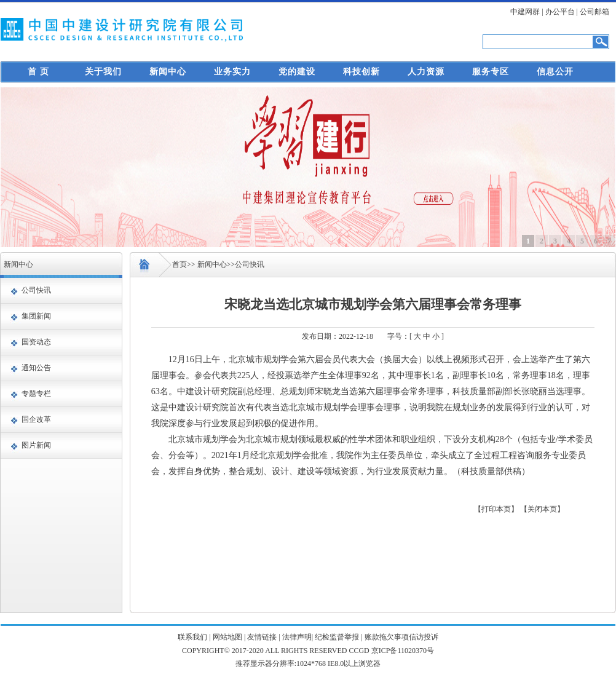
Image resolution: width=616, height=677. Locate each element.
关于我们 (103, 72)
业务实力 (232, 72)
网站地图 (227, 637)
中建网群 (525, 12)
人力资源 (426, 72)
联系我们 (192, 637)
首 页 (38, 72)
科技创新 (361, 72)
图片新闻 (36, 445)
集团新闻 (36, 316)
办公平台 (560, 12)
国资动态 (36, 342)
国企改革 (36, 419)
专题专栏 (36, 394)
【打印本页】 (496, 509)
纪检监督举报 (337, 637)
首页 (180, 264)
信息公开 (555, 72)
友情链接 (262, 637)
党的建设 (297, 72)
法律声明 (297, 637)
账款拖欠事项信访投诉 (401, 637)
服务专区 (491, 72)
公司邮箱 (594, 12)
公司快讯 (36, 290)
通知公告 (36, 368)
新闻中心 (168, 72)
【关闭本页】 (542, 509)
